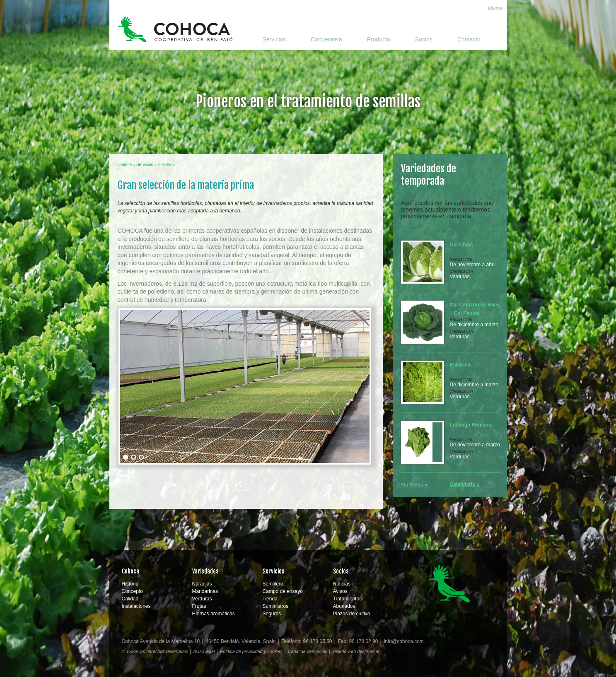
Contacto (469, 39)
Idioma (495, 8)
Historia (130, 584)
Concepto (132, 591)
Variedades (205, 571)
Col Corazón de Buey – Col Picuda (475, 309)
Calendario (463, 484)
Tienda (270, 599)
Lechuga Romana (471, 425)
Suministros (276, 606)
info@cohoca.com (404, 641)
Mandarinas (205, 591)
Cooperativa (326, 39)
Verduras (460, 277)
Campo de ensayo (283, 591)
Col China (461, 245)
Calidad (130, 599)
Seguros (272, 614)
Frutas (199, 606)
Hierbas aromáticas (214, 614)
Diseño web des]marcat (356, 651)
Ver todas (412, 485)
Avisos (340, 591)
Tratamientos (348, 599)
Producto (379, 39)
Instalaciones (136, 606)
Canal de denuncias (308, 651)
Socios (424, 39)
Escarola (460, 365)
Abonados (344, 606)
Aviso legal (204, 651)
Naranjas (202, 584)
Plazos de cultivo (352, 614)
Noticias (342, 584)
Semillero (273, 584)
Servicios (274, 39)
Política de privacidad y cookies (251, 651)
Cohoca (175, 29)
